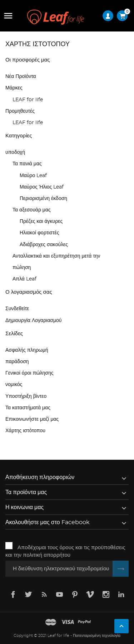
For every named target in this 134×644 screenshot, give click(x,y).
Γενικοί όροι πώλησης (29, 373)
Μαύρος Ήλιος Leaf (42, 187)
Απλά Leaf (24, 279)
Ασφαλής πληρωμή (27, 350)
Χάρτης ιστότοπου (25, 431)
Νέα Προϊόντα (21, 77)
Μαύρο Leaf (33, 176)
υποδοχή (15, 152)
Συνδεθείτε (17, 309)
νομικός (14, 385)
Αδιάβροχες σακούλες (44, 245)
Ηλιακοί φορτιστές (39, 233)
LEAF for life (28, 100)
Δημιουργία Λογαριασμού (33, 321)
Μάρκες (14, 88)
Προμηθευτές (20, 111)
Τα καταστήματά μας (28, 408)
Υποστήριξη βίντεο (26, 396)
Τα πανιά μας (27, 164)
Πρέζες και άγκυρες (41, 221)
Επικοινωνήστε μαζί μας (32, 419)
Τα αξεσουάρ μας (32, 210)
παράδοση (17, 362)
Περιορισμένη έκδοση (43, 199)
